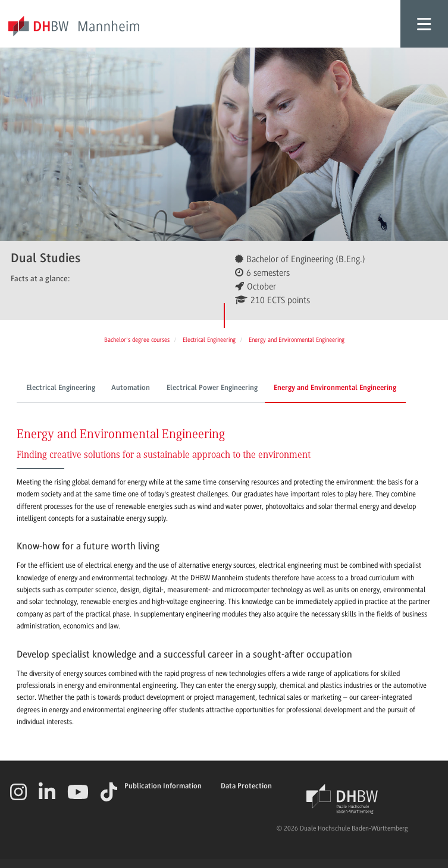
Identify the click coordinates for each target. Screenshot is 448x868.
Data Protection (246, 786)
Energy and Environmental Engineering (335, 388)
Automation (131, 388)
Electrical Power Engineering (212, 388)
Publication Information (163, 786)
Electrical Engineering (61, 388)
